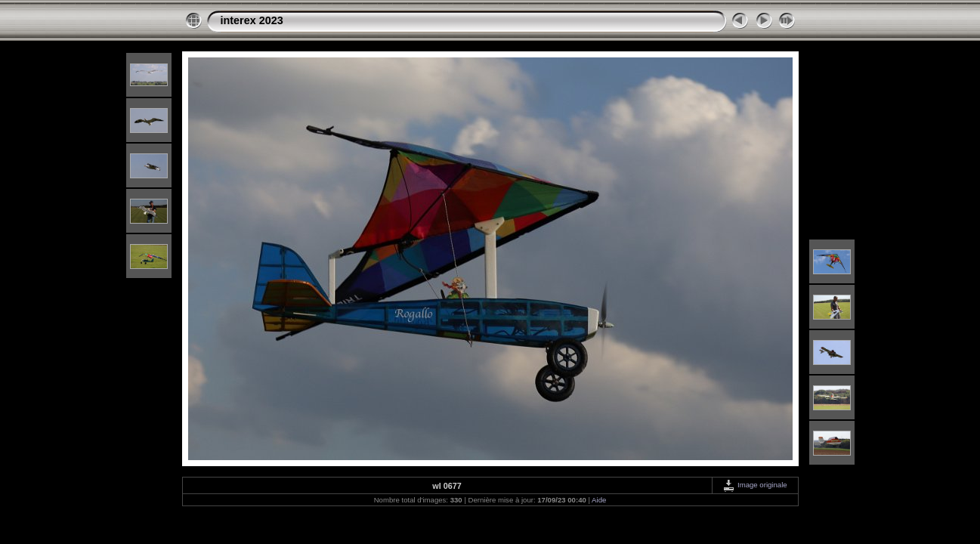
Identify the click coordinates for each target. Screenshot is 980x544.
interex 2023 (252, 20)
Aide (599, 500)
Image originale (754, 485)
